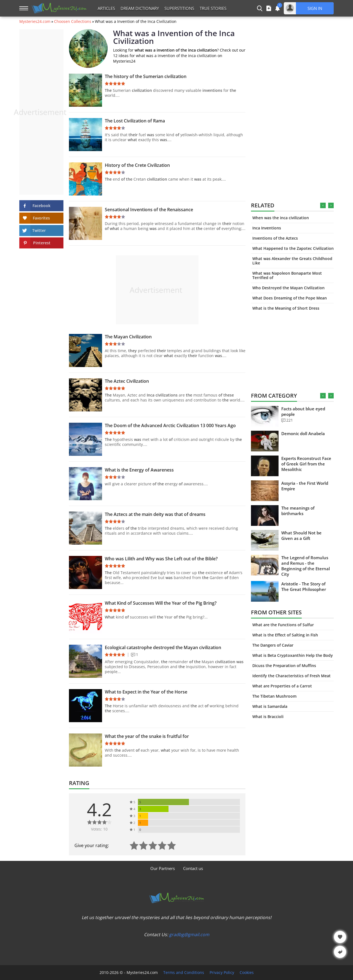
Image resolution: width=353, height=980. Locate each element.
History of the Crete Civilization (137, 165)
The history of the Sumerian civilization (146, 76)
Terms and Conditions (184, 973)
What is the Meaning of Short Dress (286, 308)
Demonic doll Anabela (303, 433)
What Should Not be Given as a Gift (301, 535)
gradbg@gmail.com (189, 935)
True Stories (213, 8)
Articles (106, 8)
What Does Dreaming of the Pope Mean (290, 298)
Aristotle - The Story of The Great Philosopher (304, 587)
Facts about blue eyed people (303, 411)
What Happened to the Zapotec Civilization (293, 248)
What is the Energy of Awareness (139, 470)
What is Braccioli (268, 717)
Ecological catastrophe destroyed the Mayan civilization (163, 647)
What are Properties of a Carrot (282, 686)
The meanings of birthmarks (298, 511)
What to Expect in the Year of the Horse (146, 692)
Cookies (247, 973)
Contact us (193, 868)
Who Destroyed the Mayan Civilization (288, 288)
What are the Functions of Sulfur (283, 625)
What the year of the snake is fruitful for (147, 736)
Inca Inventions (267, 228)
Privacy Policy (222, 973)
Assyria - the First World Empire (305, 486)
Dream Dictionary (140, 8)
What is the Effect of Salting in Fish (285, 635)
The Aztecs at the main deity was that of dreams (155, 514)
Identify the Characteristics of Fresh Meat (292, 676)
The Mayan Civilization (128, 337)
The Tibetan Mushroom (274, 696)
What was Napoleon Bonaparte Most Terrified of (287, 275)
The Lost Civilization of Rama (135, 121)
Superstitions (179, 8)
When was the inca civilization (281, 218)
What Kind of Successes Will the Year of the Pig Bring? (161, 603)
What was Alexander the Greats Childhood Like (292, 261)
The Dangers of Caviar (273, 645)
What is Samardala (270, 706)
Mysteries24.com (35, 22)
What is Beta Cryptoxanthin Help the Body (293, 655)
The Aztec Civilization (127, 381)
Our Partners (163, 868)
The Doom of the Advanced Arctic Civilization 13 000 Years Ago (170, 425)
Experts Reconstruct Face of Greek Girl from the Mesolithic (306, 464)
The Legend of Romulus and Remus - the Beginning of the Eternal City (306, 566)
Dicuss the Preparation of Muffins (284, 666)
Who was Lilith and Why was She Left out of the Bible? (161, 559)
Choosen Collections (73, 22)
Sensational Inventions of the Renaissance (149, 210)
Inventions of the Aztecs (275, 238)
